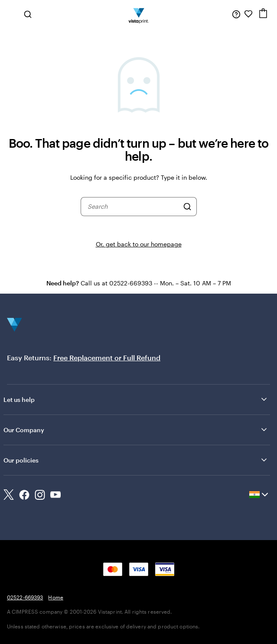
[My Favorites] (248, 14)
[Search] (187, 207)
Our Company (136, 430)
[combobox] (133, 207)
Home (55, 597)
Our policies (136, 460)
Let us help (136, 399)
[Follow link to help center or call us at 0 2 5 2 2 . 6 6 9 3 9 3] (236, 14)
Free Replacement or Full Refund (107, 358)
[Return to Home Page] (138, 14)
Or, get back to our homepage (139, 244)
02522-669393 (25, 597)
